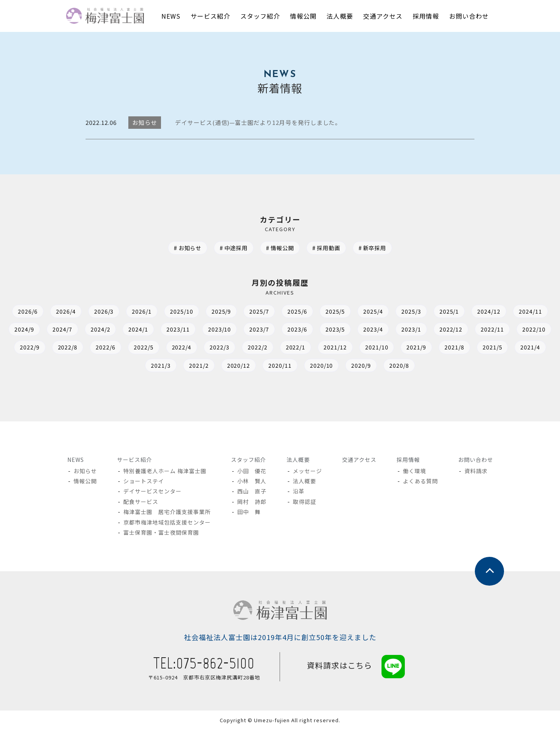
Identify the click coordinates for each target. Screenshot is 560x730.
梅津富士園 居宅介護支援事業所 (167, 512)
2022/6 (105, 347)
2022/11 (493, 329)
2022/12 (451, 329)
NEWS (76, 460)
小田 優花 (252, 471)
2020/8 (400, 365)
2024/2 (100, 329)
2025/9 (221, 311)
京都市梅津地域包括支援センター (167, 522)
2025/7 (259, 311)
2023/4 (374, 329)
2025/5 (335, 311)
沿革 (299, 491)
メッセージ (307, 471)
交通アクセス (359, 460)
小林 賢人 (252, 481)
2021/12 (336, 347)
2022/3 (220, 347)
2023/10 (219, 329)
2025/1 (450, 311)
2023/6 (297, 329)
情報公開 (282, 248)
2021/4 (531, 347)
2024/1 (138, 329)
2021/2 (199, 365)
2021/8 (455, 347)
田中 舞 (249, 512)
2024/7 (62, 329)
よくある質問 (420, 481)
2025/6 (297, 311)
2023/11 (178, 329)
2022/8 (67, 347)
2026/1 (141, 311)
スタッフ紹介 (248, 460)
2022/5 (143, 347)
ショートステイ (144, 481)
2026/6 (27, 311)
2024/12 (490, 311)
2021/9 (417, 347)
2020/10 (322, 365)
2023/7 (259, 329)
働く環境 (415, 471)
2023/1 (412, 329)
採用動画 (329, 248)
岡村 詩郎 (252, 502)
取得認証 (304, 502)
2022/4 (181, 347)
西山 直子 (252, 491)
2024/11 (531, 311)
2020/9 (361, 365)
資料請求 (476, 471)
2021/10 (377, 347)
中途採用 (236, 248)
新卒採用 (375, 248)
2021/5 (493, 347)
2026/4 (65, 311)
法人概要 (298, 460)
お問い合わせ (475, 460)
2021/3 (160, 365)
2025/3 (412, 311)
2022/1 (296, 347)
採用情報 (408, 460)
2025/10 (181, 311)
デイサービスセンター (153, 491)
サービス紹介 (135, 460)
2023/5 (335, 329)
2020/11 (280, 365)
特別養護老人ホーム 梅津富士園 (165, 471)
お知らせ (190, 248)
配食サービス (141, 502)
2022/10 (535, 329)
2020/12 (238, 365)
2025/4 (374, 311)
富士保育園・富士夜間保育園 (162, 532)
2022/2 (258, 347)
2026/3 (103, 311)
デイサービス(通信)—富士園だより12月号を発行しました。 (258, 122)
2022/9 (29, 347)
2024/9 (24, 329)
